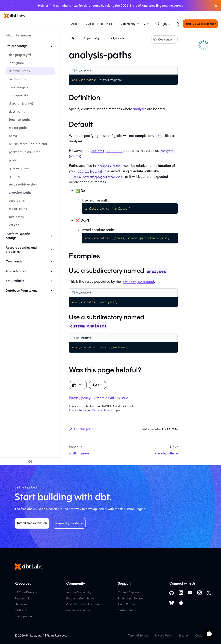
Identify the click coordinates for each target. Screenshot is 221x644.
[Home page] (73, 38)
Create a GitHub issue (111, 398)
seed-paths (17, 201)
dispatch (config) (21, 103)
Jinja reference (16, 271)
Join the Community (79, 592)
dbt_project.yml (20, 55)
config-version (19, 95)
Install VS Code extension (200, 24)
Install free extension (32, 523)
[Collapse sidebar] (30, 461)
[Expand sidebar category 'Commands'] (51, 261)
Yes (78, 385)
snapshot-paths (20, 192)
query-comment (20, 168)
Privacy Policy (77, 410)
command (106, 151)
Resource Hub (23, 599)
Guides (90, 24)
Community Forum (78, 610)
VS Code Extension (26, 592)
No (97, 385)
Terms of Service (102, 410)
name (13, 136)
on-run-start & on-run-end (28, 144)
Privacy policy (80, 398)
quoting (14, 176)
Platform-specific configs (18, 236)
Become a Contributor (80, 599)
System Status (127, 610)
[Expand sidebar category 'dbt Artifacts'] (51, 281)
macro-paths (18, 128)
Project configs (16, 46)
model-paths (18, 209)
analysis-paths (19, 71)
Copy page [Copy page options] (165, 40)
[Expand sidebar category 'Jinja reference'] (51, 271)
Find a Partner (127, 604)
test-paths (16, 217)
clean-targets (19, 87)
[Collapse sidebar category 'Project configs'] (51, 46)
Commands (14, 261)
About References (19, 35)
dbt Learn (21, 604)
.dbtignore (16, 63)
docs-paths (17, 111)
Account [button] (168, 26)
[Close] (216, 6)
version (14, 225)
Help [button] (109, 24)
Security (184, 636)
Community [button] (128, 24)
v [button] (145, 24)
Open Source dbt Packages (83, 604)
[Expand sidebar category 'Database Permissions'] (51, 291)
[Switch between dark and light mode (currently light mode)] (178, 24)
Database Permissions (21, 291)
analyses (140, 109)
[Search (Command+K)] (157, 24)
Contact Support (128, 592)
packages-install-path (25, 152)
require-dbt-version (23, 184)
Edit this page (81, 429)
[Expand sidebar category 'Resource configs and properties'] (51, 250)
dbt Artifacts (15, 281)
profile (14, 160)
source (75, 156)
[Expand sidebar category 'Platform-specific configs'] (51, 236)
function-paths (20, 120)
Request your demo (69, 523)
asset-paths (17, 79)
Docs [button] (74, 24)
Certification (22, 610)
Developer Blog (24, 616)
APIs (100, 24)
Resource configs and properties (21, 250)
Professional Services (131, 599)
